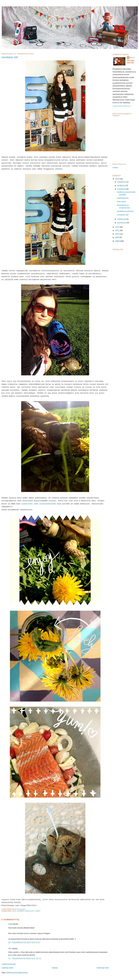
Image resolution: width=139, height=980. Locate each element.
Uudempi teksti (7, 968)
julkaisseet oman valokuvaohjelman (39, 504)
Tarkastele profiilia (122, 106)
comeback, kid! (123, 215)
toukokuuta (122, 189)
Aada (10, 924)
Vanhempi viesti (103, 968)
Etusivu (55, 968)
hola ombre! (122, 202)
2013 (117, 179)
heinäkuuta (122, 182)
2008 (117, 241)
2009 (117, 237)
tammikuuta (122, 223)
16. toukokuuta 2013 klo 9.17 (24, 942)
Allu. (10, 949)
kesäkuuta (122, 185)
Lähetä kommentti (8, 964)
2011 (117, 230)
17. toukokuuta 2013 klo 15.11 (25, 958)
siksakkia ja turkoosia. (125, 211)
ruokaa (115, 167)
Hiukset (21, 911)
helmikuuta (122, 219)
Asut (14, 911)
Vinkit (38, 911)
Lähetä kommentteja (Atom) (17, 973)
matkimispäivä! (123, 198)
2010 (117, 234)
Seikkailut (30, 911)
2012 (117, 227)
